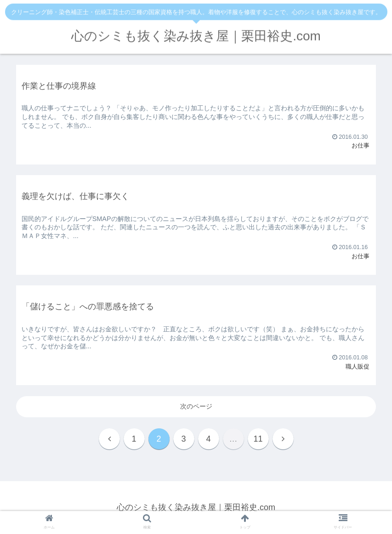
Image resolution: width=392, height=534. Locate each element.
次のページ (196, 406)
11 (258, 439)
